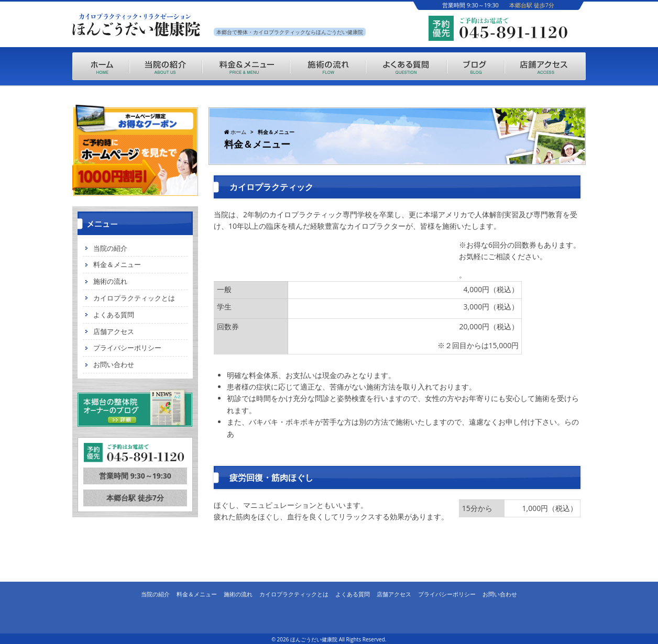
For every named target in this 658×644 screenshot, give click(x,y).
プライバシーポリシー (127, 348)
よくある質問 (114, 315)
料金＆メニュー (117, 264)
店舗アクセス (114, 331)
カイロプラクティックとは (134, 298)
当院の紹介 (110, 248)
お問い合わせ (114, 364)
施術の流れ (110, 281)
